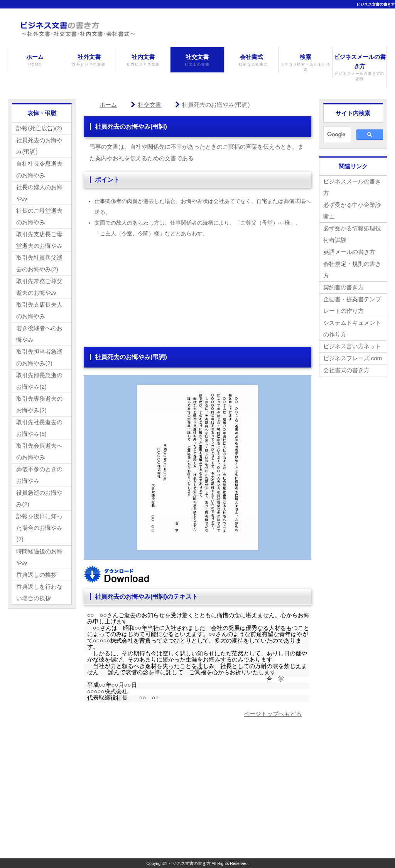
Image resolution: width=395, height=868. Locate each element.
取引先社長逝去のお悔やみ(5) (39, 428)
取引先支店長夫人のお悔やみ (39, 310)
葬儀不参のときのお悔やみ (39, 475)
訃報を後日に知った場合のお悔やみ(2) (39, 528)
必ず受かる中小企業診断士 (352, 211)
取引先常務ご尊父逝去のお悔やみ (39, 287)
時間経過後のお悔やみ (39, 557)
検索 (305, 63)
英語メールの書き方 (349, 252)
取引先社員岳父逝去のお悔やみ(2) (39, 263)
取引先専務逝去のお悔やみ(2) (39, 404)
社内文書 (143, 60)
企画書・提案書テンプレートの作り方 (352, 305)
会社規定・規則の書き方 (352, 269)
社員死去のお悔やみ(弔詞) (39, 146)
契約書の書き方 (344, 287)
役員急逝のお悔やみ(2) (39, 498)
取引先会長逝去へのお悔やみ (39, 451)
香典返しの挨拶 (36, 575)
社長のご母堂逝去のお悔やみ (39, 216)
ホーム (35, 60)
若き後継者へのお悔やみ (39, 334)
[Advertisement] (197, 293)
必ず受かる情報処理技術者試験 (352, 234)
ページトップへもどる (273, 714)
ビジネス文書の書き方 (376, 4)
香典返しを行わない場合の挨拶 (39, 592)
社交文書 (197, 60)
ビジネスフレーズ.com (353, 358)
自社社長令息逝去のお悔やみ (39, 169)
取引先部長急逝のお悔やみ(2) (39, 381)
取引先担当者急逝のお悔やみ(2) (39, 357)
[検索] (336, 135)
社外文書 (89, 60)
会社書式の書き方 (346, 370)
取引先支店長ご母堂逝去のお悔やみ (39, 240)
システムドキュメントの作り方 (352, 328)
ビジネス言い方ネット (352, 346)
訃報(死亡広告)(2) (39, 128)
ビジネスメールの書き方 (360, 68)
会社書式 (251, 60)
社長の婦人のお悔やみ (39, 193)
